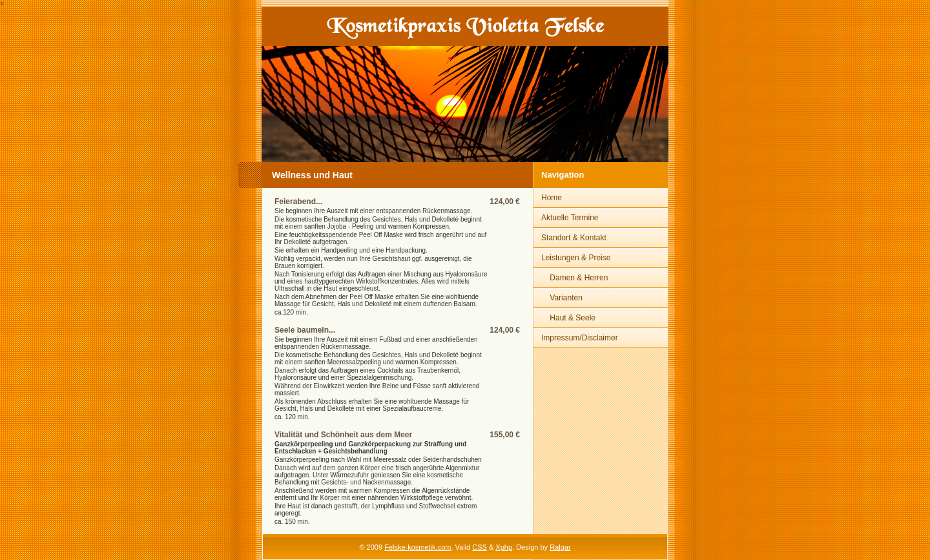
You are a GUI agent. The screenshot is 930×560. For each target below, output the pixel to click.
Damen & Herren (574, 278)
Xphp (504, 547)
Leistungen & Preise (576, 258)
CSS (480, 547)
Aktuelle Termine (570, 218)
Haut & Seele (568, 318)
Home (552, 198)
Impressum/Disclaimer (580, 338)
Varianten (562, 298)
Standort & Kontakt (574, 238)
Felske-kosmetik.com (418, 547)
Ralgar (560, 547)
